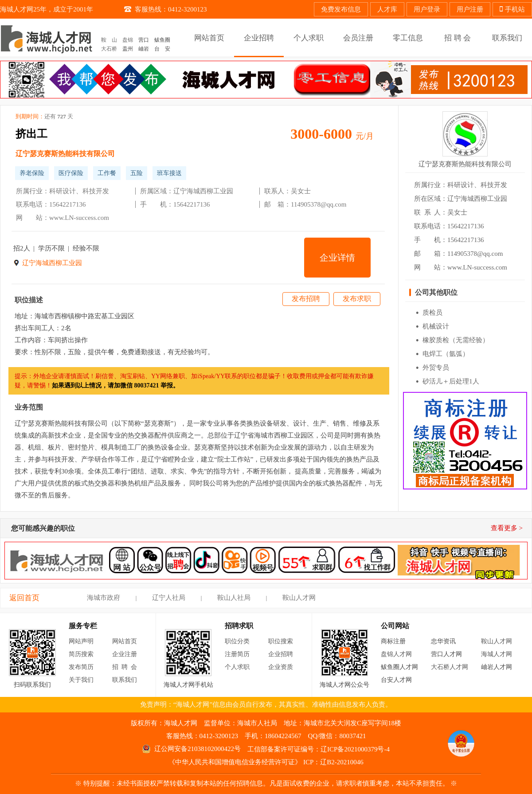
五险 (137, 173)
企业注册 (125, 654)
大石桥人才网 (450, 667)
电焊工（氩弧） (446, 354)
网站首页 (125, 641)
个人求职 (237, 667)
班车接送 (169, 173)
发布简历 (81, 667)
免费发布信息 (341, 9)
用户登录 (427, 9)
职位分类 (237, 641)
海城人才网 (497, 654)
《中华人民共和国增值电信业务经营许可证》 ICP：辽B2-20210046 (266, 762)
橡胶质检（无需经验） (456, 340)
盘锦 (128, 40)
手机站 (512, 9)
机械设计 (436, 326)
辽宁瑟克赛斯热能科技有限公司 (65, 154)
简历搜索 (81, 654)
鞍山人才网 (299, 598)
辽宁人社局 (169, 598)
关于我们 (81, 680)
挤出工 (31, 134)
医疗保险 (71, 173)
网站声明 (81, 641)
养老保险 (32, 173)
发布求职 (357, 299)
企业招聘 (281, 654)
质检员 (432, 313)
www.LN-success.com (79, 218)
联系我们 (125, 680)
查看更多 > (507, 528)
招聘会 (126, 667)
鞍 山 (109, 40)
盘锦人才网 (396, 654)
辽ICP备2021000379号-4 (355, 749)
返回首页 (24, 598)
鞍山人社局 (234, 598)
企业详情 (337, 258)
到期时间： (44, 117)
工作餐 (107, 173)
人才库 (387, 9)
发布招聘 (306, 299)
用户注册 (470, 9)
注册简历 (237, 654)
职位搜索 (281, 641)
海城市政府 (104, 598)
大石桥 (109, 49)
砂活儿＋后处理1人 (451, 381)
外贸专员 (436, 368)
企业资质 (281, 667)
